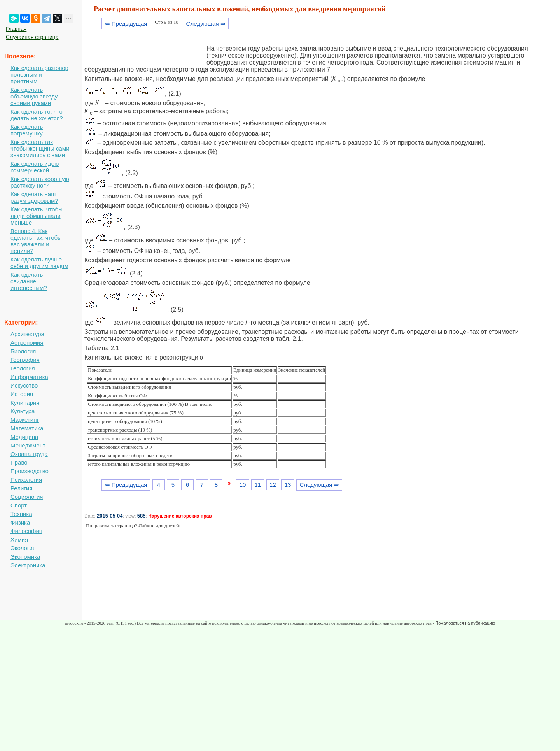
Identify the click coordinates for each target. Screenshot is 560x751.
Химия (19, 540)
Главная (16, 29)
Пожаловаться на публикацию (465, 623)
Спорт (19, 505)
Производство (30, 471)
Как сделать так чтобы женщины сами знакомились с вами (40, 148)
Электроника (28, 565)
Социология (27, 497)
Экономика (25, 557)
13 (288, 485)
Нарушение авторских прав (180, 516)
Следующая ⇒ (206, 24)
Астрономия (27, 343)
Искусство (24, 385)
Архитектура (27, 334)
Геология (23, 368)
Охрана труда (29, 454)
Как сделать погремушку (27, 130)
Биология (23, 351)
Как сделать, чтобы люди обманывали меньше (37, 216)
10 (243, 485)
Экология (23, 548)
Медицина (24, 437)
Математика (27, 428)
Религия (21, 488)
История (22, 394)
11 (258, 485)
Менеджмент (28, 445)
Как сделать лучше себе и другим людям (39, 263)
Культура (23, 411)
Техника (21, 514)
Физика (20, 522)
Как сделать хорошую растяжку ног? (40, 182)
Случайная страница (32, 37)
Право (19, 462)
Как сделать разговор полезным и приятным (39, 75)
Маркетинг (25, 420)
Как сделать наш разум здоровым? (34, 197)
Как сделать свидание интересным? (29, 281)
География (25, 360)
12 (273, 485)
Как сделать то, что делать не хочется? (37, 115)
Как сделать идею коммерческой (35, 167)
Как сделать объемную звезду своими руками (34, 96)
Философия (26, 531)
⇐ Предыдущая (126, 24)
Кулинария (25, 403)
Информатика (29, 377)
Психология (26, 480)
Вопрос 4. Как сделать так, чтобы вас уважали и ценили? (36, 241)
